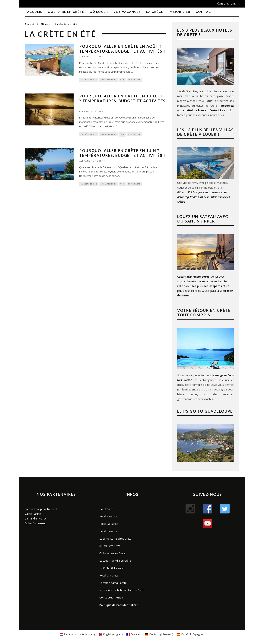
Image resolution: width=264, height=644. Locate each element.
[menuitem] (77, 634)
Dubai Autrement (35, 523)
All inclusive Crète (110, 546)
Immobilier (179, 12)
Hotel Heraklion (109, 516)
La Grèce (155, 12)
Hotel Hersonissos (111, 531)
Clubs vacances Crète (112, 553)
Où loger (99, 12)
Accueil (35, 12)
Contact (205, 12)
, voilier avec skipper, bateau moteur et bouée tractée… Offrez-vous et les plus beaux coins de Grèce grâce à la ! (205, 286)
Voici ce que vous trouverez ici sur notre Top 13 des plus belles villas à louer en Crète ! (204, 197)
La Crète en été (89, 80)
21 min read (134, 135)
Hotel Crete (106, 509)
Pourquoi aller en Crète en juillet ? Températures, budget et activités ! (122, 101)
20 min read (134, 80)
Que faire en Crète (66, 12)
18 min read (134, 185)
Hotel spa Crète (109, 575)
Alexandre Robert (92, 57)
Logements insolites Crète (115, 539)
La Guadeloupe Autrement (41, 509)
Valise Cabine (33, 514)
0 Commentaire (109, 80)
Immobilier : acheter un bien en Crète (122, 590)
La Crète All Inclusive (112, 568)
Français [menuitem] (136, 634)
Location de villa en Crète (115, 561)
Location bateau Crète (113, 583)
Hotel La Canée (109, 524)
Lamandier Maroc (36, 518)
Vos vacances (127, 12)
